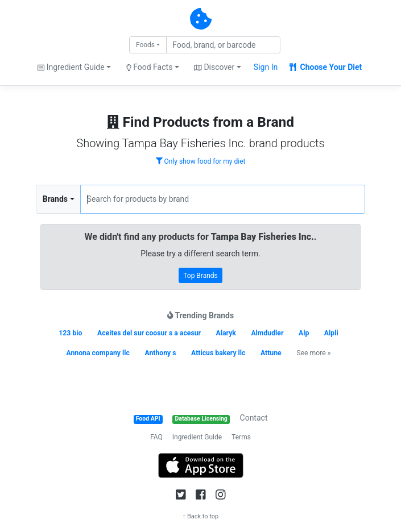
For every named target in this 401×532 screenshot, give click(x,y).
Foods (145, 45)
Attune (271, 353)
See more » (313, 353)
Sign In (266, 67)
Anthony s (160, 353)
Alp (304, 333)
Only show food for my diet (201, 161)
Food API (148, 419)
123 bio (70, 333)
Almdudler (267, 333)
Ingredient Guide (197, 437)
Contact (254, 418)
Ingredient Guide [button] (71, 67)
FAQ (156, 437)
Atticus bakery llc (218, 353)
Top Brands (201, 276)
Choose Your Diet (326, 67)
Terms (241, 437)
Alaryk (226, 333)
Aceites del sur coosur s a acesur (149, 333)
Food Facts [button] (150, 67)
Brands (55, 199)
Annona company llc (98, 353)
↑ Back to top (201, 516)
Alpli (331, 333)
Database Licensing (201, 419)
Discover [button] (214, 67)
